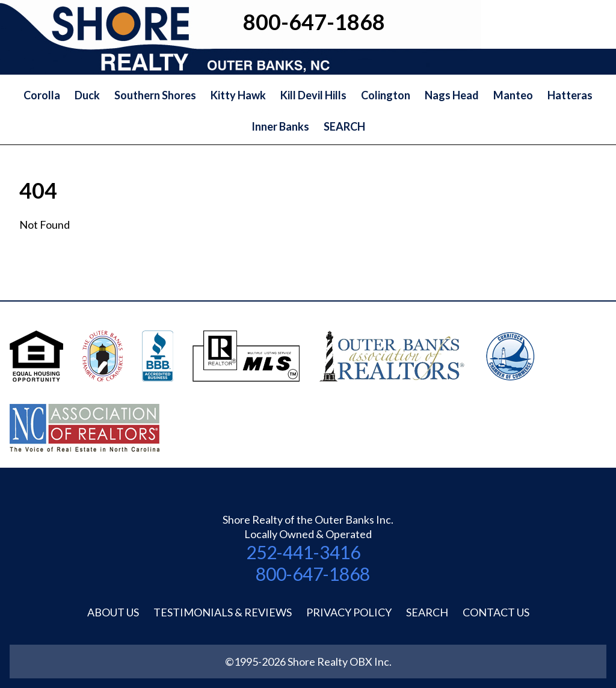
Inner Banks (280, 126)
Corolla (42, 95)
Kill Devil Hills (313, 95)
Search (427, 612)
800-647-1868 (313, 574)
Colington (386, 95)
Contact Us (496, 612)
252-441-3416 (303, 552)
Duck (87, 95)
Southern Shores (155, 95)
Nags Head (452, 95)
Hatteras (570, 95)
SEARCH (344, 126)
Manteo (513, 95)
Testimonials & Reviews (223, 612)
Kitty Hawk (238, 95)
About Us (113, 612)
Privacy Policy (349, 612)
